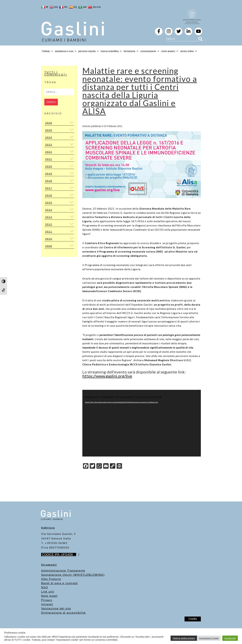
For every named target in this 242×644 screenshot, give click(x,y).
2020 (49, 166)
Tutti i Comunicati (56, 73)
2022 (49, 152)
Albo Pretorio (51, 579)
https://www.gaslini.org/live (107, 376)
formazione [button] (131, 51)
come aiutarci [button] (170, 51)
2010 (49, 239)
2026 (49, 123)
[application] (142, 423)
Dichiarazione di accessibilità (63, 613)
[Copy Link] (113, 466)
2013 (49, 217)
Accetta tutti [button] (230, 638)
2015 (49, 203)
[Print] (119, 466)
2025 (49, 130)
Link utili (48, 592)
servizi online (189, 51)
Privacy (47, 600)
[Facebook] (86, 466)
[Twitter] (92, 466)
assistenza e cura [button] (66, 51)
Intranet (47, 604)
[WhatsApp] (99, 466)
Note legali (49, 596)
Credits (193, 619)
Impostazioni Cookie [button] (209, 638)
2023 (49, 145)
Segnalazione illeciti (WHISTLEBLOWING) (73, 575)
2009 (49, 246)
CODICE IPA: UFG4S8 (59, 555)
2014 (49, 210)
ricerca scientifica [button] (111, 51)
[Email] (106, 466)
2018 (49, 181)
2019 (49, 174)
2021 (49, 159)
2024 (49, 137)
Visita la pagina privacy (184, 638)
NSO (45, 587)
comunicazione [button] (150, 51)
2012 (49, 224)
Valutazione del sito (56, 609)
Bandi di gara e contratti (60, 583)
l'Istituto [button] (48, 51)
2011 (49, 232)
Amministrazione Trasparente (63, 571)
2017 (49, 188)
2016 (49, 195)
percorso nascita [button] (89, 51)
